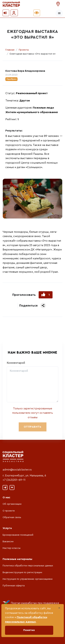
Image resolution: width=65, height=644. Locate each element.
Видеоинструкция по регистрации (22, 572)
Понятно (29, 630)
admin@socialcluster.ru (17, 470)
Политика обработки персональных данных (28, 566)
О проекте (9, 511)
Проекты (24, 50)
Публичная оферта (14, 586)
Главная (10, 50)
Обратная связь (12, 517)
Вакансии (8, 542)
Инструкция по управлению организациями (28, 579)
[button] (58, 4)
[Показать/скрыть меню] (59, 13)
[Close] (59, 608)
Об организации (12, 504)
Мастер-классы (12, 548)
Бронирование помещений (18, 535)
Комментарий (16, 363)
